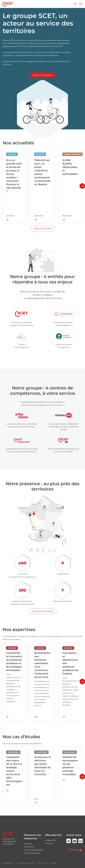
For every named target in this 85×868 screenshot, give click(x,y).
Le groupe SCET (9, 839)
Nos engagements (10, 841)
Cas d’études (29, 847)
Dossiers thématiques (32, 853)
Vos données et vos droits (26, 863)
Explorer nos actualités (42, 229)
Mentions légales (8, 863)
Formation (49, 843)
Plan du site (42, 863)
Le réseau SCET (51, 840)
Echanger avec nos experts (42, 611)
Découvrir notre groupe (42, 75)
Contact (53, 863)
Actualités (28, 844)
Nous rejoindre (8, 844)
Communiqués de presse (33, 850)
